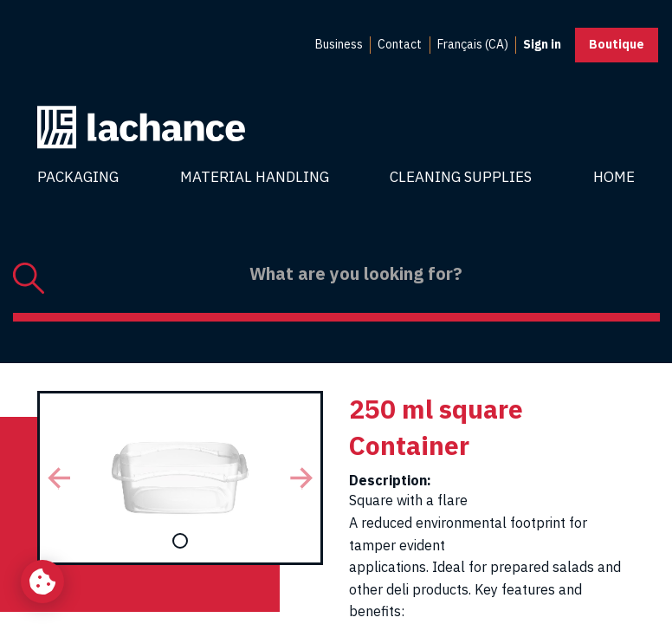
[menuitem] (339, 45)
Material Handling (255, 177)
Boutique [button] (617, 44)
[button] (59, 478)
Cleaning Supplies (461, 177)
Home (614, 177)
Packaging (78, 177)
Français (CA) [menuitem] (473, 44)
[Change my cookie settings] (42, 582)
